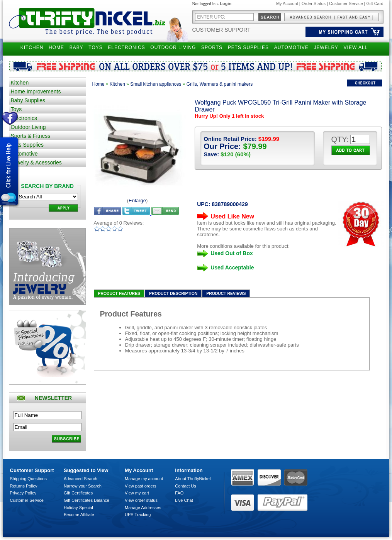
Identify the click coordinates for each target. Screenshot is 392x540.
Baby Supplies (28, 100)
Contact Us (185, 486)
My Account (287, 3)
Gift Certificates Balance (87, 500)
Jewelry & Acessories (36, 163)
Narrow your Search (83, 486)
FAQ (179, 493)
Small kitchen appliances (156, 84)
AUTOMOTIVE (291, 47)
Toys (16, 109)
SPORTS (212, 47)
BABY (76, 47)
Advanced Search (81, 479)
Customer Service (346, 3)
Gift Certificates (78, 493)
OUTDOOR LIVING (173, 47)
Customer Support (221, 30)
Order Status (314, 3)
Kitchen (20, 83)
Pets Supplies (27, 145)
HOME (56, 47)
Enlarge (137, 201)
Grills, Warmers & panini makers (220, 84)
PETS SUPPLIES (248, 47)
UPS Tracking (138, 515)
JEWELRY (326, 47)
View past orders (141, 486)
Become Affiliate (79, 515)
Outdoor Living (28, 127)
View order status (141, 500)
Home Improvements (36, 91)
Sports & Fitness (31, 136)
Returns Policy (24, 486)
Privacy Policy (23, 493)
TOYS (95, 47)
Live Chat (184, 500)
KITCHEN (32, 47)
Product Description (173, 294)
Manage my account (144, 479)
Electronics (24, 118)
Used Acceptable (232, 267)
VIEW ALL (356, 47)
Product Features (119, 294)
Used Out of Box (232, 253)
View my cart (137, 493)
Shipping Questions (28, 479)
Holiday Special (78, 508)
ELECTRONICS (126, 47)
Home (98, 84)
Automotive (24, 154)
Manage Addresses (143, 508)
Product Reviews (226, 294)
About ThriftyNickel (193, 479)
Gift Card (375, 3)
